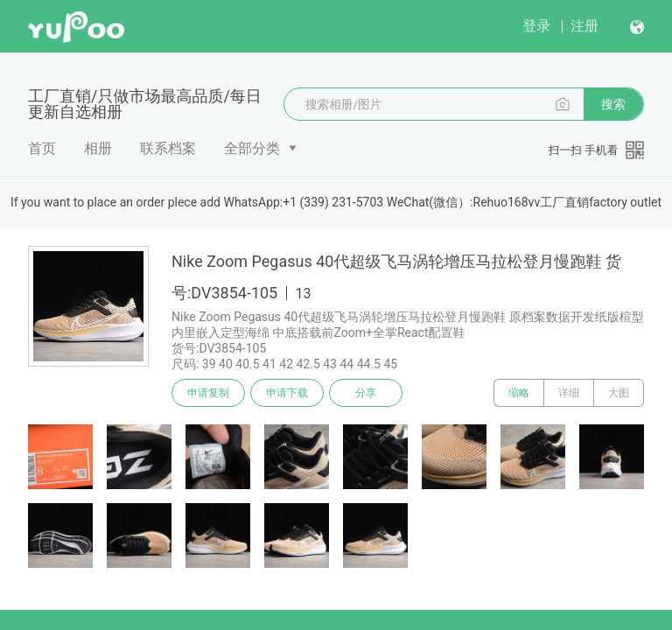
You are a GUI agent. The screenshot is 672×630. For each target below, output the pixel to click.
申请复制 (208, 393)
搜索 (613, 104)
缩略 (519, 393)
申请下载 (287, 393)
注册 (584, 26)
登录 (536, 26)
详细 (569, 393)
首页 (42, 148)
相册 (98, 148)
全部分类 (252, 148)
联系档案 (168, 148)
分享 (366, 393)
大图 (619, 393)
